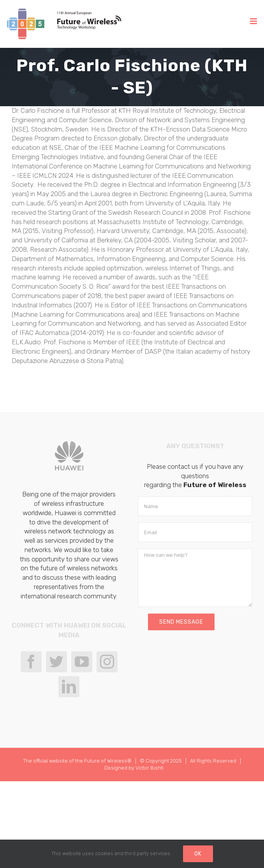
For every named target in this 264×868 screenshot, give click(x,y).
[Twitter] (56, 662)
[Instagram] (107, 662)
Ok (198, 854)
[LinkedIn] (69, 687)
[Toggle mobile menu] (254, 21)
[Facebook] (31, 662)
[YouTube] (82, 662)
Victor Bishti (150, 768)
